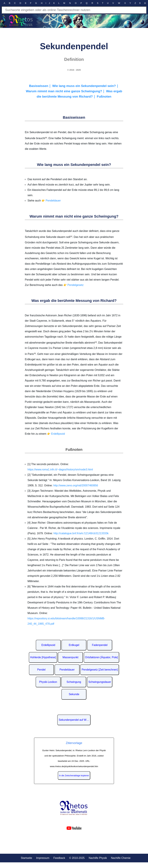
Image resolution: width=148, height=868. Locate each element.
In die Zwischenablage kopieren (74, 775)
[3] (96, 342)
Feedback (59, 858)
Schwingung (74, 682)
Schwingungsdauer (100, 682)
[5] (35, 353)
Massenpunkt (71, 657)
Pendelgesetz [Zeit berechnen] (100, 670)
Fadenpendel (100, 645)
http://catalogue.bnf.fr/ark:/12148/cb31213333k (81, 533)
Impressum (43, 858)
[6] (46, 138)
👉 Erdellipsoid (56, 434)
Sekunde (74, 694)
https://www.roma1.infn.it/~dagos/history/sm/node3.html (60, 469)
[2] (71, 236)
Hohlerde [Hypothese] (43, 657)
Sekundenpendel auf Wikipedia (75, 720)
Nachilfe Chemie (121, 858)
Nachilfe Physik (98, 858)
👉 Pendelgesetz (74, 285)
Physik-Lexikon (48, 682)
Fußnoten (104, 96)
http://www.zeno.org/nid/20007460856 (76, 485)
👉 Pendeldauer (51, 201)
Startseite (26, 858)
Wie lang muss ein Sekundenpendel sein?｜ (86, 86)
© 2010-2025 (77, 858)
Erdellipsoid (48, 645)
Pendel (41, 670)
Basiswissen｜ (41, 86)
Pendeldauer (67, 670)
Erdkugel (74, 645)
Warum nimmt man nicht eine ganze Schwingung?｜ (66, 91)
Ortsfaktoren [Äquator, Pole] (101, 657)
